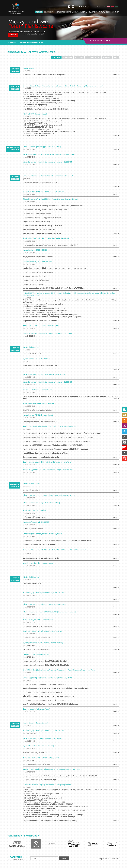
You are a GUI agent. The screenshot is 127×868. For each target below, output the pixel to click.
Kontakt (115, 12)
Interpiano (12, 42)
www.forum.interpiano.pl (32, 42)
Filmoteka (93, 12)
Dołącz (63, 858)
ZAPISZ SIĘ (13, 35)
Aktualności (104, 12)
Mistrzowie (60, 12)
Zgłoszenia (48, 12)
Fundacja (84, 6)
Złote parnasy (72, 12)
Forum (39, 12)
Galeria (83, 12)
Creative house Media (112, 859)
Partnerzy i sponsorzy (23, 836)
